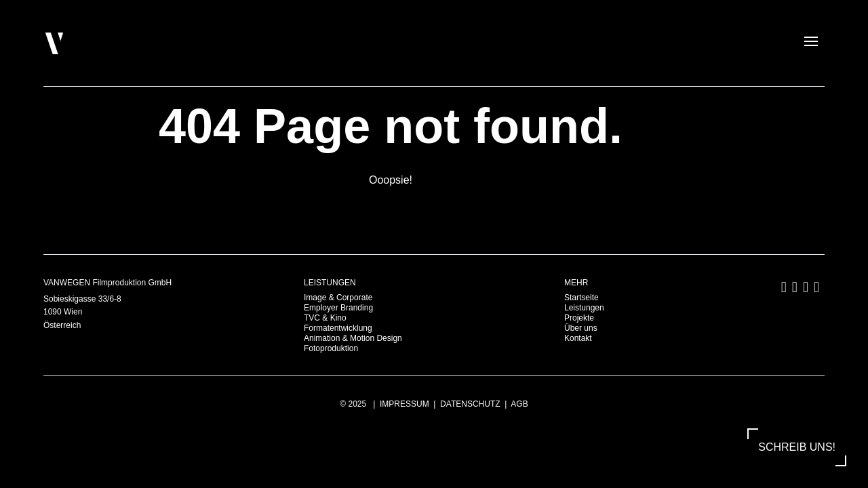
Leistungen (584, 308)
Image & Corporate (338, 298)
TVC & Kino (325, 318)
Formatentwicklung (338, 328)
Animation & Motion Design (353, 338)
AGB (519, 404)
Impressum (405, 404)
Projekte (579, 318)
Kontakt (578, 338)
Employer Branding (338, 308)
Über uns (581, 328)
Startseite (581, 298)
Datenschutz (470, 404)
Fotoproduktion (331, 348)
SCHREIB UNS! (797, 447)
